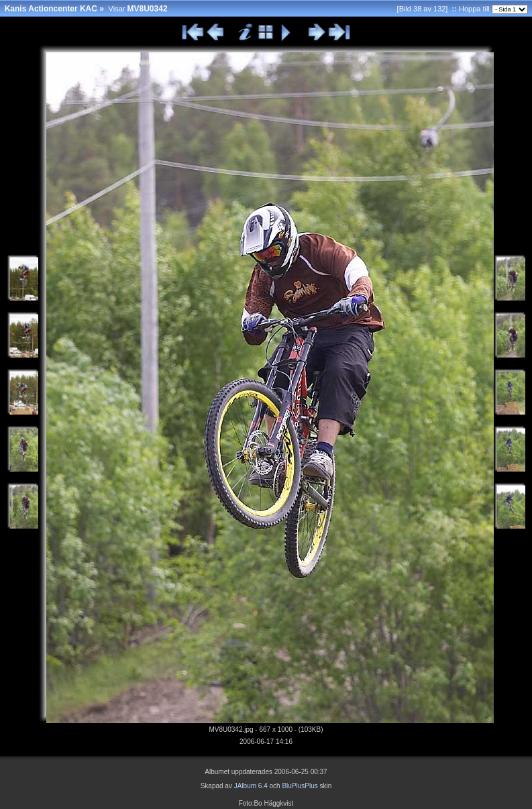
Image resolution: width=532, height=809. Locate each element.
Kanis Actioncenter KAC (51, 9)
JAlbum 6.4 (251, 786)
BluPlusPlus (300, 786)
